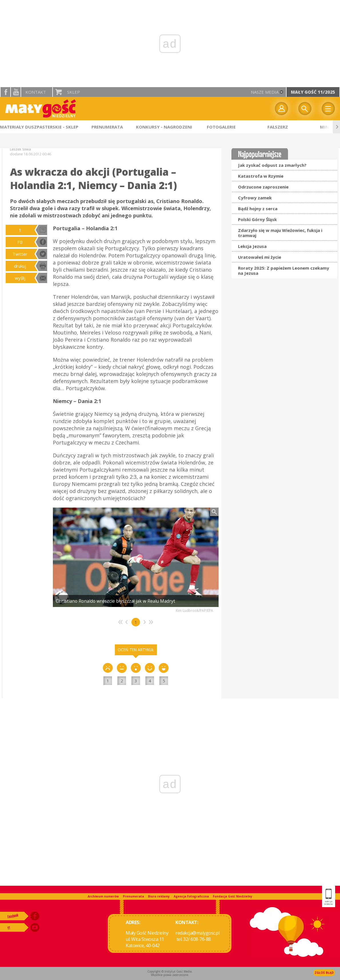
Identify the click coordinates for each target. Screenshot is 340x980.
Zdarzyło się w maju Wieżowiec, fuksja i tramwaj (280, 233)
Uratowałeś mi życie (260, 257)
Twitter (20, 254)
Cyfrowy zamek (255, 198)
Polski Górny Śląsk (257, 219)
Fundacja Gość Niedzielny (233, 896)
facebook (5, 92)
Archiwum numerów (103, 896)
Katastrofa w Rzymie (261, 176)
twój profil (281, 109)
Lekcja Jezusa (252, 246)
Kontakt (36, 92)
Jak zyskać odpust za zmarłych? (272, 165)
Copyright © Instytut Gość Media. (170, 971)
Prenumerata (133, 896)
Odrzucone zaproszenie (263, 187)
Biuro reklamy (159, 896)
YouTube (16, 92)
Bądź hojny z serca (258, 209)
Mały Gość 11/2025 (313, 92)
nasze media (265, 92)
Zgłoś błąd (324, 973)
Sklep (74, 92)
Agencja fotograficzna (191, 896)
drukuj (20, 266)
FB (20, 242)
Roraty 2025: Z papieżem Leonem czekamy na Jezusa (284, 270)
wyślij (20, 278)
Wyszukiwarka (305, 109)
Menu (328, 109)
